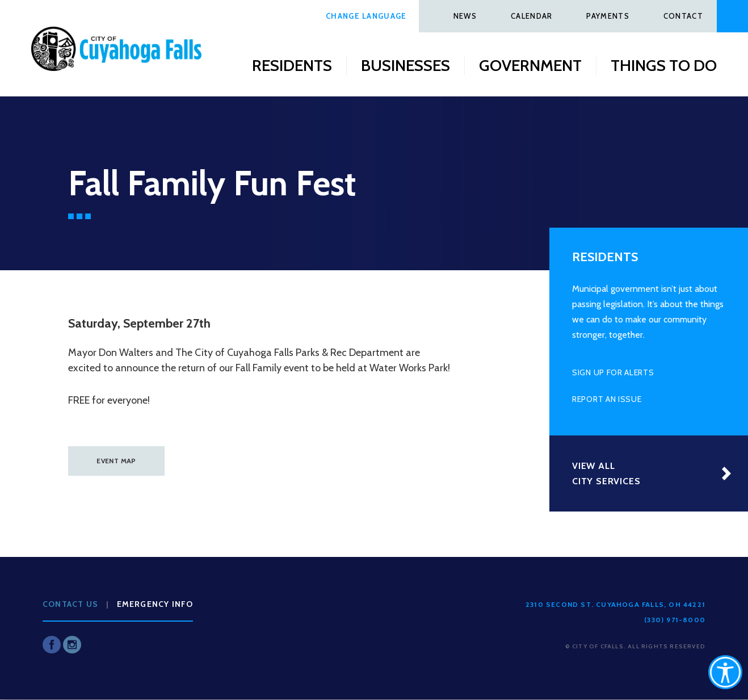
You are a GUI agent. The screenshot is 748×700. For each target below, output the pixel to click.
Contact (683, 16)
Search (732, 16)
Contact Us (70, 604)
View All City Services (606, 473)
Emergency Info (155, 604)
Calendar (531, 16)
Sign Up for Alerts (613, 372)
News (465, 16)
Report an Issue (607, 399)
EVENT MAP (116, 461)
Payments (608, 16)
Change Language (366, 16)
